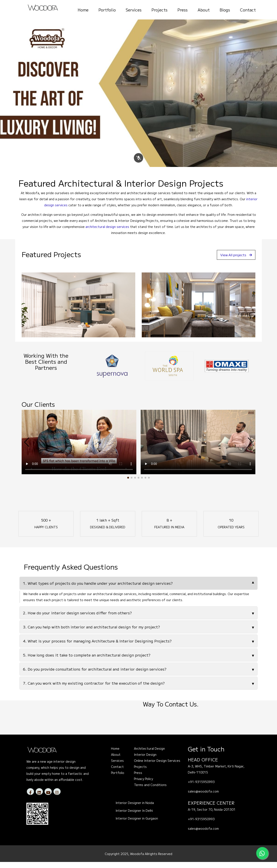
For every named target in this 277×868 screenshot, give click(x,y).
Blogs (225, 10)
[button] (128, 484)
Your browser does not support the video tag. (79, 448)
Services (134, 10)
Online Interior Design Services (157, 767)
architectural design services (107, 233)
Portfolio (107, 10)
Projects (159, 10)
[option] (112, 372)
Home (83, 10)
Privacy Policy (143, 785)
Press (183, 10)
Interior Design (145, 761)
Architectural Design (149, 755)
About (204, 10)
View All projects (234, 261)
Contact (248, 10)
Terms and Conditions (150, 791)
